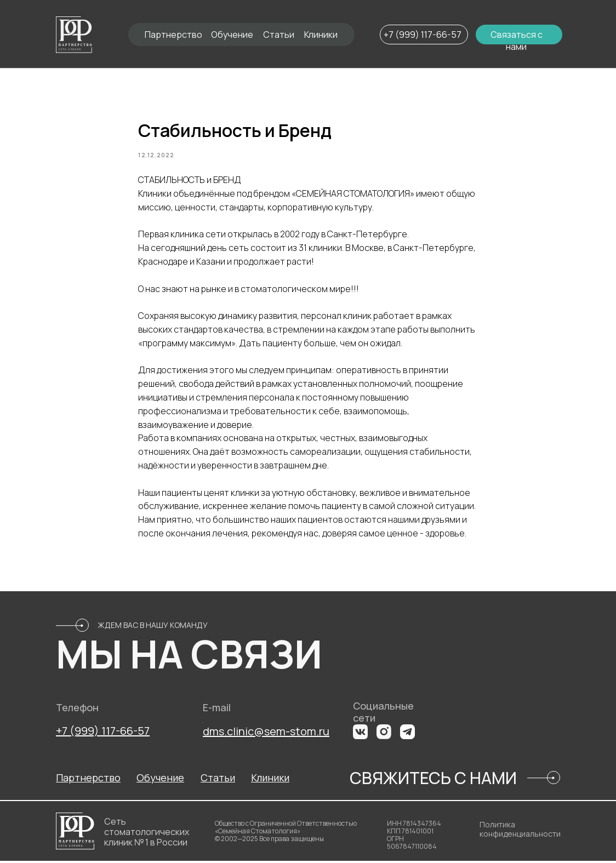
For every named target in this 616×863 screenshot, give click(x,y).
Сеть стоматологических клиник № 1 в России (147, 834)
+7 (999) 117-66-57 (423, 35)
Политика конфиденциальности (520, 831)
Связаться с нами (517, 41)
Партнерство (173, 35)
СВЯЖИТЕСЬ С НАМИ (433, 780)
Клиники (321, 35)
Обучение (232, 35)
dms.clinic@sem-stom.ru (266, 733)
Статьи (279, 35)
